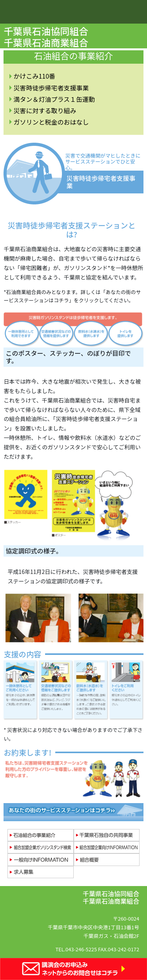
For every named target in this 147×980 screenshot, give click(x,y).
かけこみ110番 (34, 76)
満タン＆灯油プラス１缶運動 (54, 99)
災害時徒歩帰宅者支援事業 (51, 88)
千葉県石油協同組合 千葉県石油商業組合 (47, 37)
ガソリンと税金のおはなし (51, 122)
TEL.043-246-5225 (76, 949)
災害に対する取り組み (45, 110)
